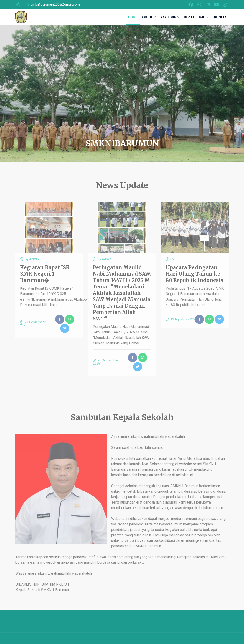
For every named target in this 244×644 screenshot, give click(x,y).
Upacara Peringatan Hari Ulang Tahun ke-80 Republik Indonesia (194, 274)
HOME (133, 17)
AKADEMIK (170, 17)
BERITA (189, 17)
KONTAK (220, 17)
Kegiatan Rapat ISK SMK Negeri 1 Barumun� (45, 274)
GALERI (204, 17)
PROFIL (149, 17)
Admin (34, 259)
